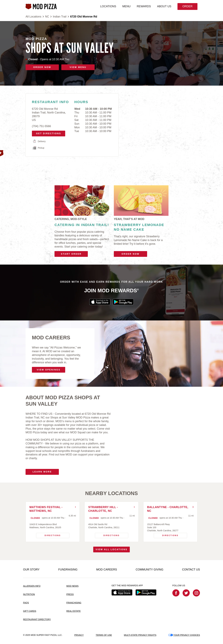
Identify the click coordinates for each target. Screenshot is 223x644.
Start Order (71, 254)
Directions (48, 535)
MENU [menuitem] (126, 6)
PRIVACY (79, 635)
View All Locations (111, 549)
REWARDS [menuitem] (144, 6)
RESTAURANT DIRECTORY (37, 619)
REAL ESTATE (73, 611)
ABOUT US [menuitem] (164, 6)
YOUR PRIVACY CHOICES (184, 635)
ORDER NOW (42, 67)
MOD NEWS (72, 586)
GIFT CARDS (30, 611)
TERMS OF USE (104, 635)
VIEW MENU (78, 67)
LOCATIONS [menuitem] (108, 6)
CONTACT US (191, 570)
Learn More (42, 472)
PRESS (70, 594)
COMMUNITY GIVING (150, 570)
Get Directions (47, 133)
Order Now (131, 254)
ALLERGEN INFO (32, 586)
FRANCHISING (74, 603)
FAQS (26, 603)
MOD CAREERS (107, 570)
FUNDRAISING (68, 570)
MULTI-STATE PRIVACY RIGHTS (140, 635)
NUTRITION (29, 594)
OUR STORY (31, 570)
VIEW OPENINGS (49, 370)
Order (187, 6)
